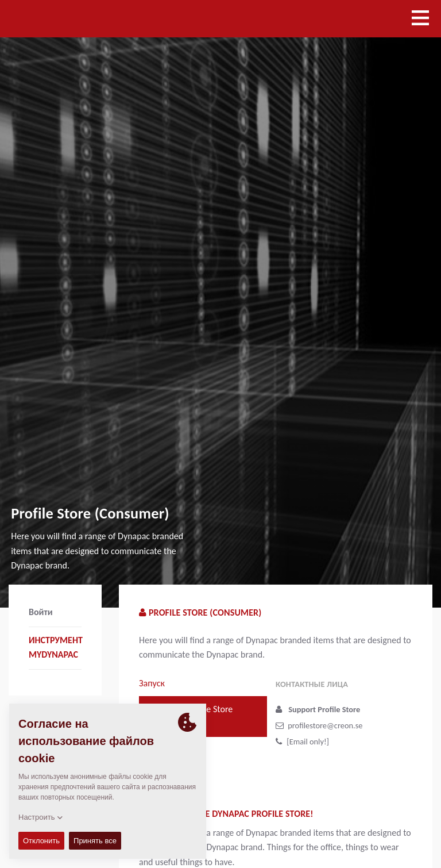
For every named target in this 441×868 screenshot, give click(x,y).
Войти (41, 612)
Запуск (152, 683)
